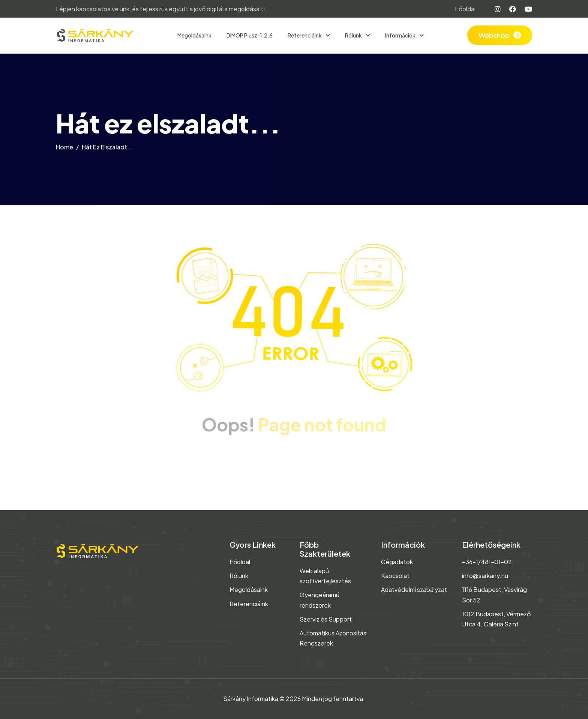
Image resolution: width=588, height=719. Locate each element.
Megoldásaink (194, 35)
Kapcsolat (395, 576)
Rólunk (354, 35)
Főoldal (465, 9)
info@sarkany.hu (485, 576)
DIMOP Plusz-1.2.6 (250, 35)
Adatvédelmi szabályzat (414, 589)
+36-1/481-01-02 (487, 562)
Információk (401, 35)
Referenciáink (305, 35)
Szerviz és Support (326, 619)
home (64, 149)
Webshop (494, 35)
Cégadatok (397, 562)
